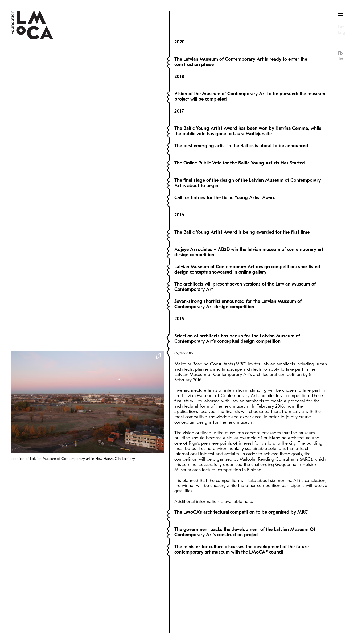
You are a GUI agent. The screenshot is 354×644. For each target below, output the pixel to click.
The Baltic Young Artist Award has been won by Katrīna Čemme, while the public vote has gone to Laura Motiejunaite (248, 116)
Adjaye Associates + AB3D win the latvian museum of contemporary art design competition (249, 237)
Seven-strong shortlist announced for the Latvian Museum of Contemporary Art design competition (238, 289)
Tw (341, 59)
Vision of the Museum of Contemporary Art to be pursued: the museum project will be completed (250, 81)
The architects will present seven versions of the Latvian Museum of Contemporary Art (245, 271)
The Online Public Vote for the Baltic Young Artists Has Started (240, 148)
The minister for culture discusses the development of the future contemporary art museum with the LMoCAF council (242, 595)
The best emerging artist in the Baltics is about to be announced (241, 130)
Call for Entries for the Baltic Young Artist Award (225, 182)
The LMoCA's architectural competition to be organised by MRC (241, 557)
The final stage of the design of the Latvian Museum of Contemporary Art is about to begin (248, 168)
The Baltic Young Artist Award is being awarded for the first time (242, 217)
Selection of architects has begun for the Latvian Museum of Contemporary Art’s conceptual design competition (237, 329)
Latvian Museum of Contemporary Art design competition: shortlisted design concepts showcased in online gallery (247, 254)
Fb (340, 53)
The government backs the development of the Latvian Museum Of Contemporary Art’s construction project (245, 577)
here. (248, 517)
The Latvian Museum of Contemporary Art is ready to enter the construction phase (241, 46)
